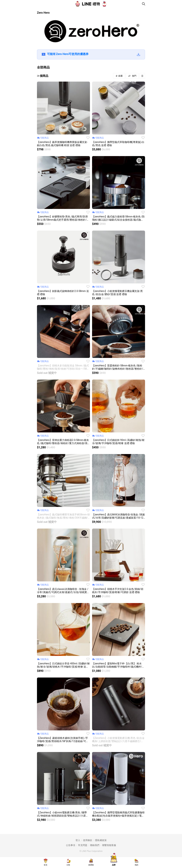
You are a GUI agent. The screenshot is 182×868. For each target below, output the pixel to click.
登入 (78, 840)
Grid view (142, 76)
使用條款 (88, 840)
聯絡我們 (95, 845)
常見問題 (83, 845)
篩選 (120, 76)
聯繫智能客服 (109, 845)
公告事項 (71, 845)
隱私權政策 (101, 840)
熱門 (134, 76)
